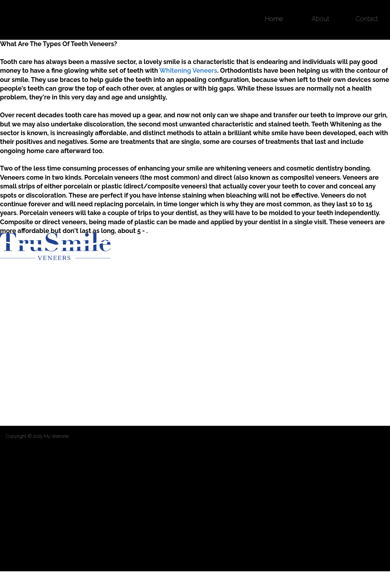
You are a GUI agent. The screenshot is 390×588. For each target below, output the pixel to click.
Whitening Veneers (188, 71)
